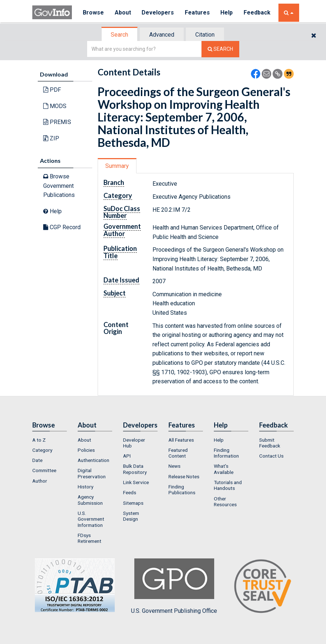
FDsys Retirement (89, 538)
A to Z (39, 440)
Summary (117, 166)
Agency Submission (90, 500)
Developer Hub (134, 443)
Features (198, 13)
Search (119, 35)
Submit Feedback (270, 443)
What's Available (224, 469)
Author (40, 481)
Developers (158, 13)
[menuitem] (50, 440)
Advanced (162, 35)
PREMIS (57, 122)
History (85, 487)
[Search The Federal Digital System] (220, 49)
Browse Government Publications (59, 186)
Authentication (93, 460)
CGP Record (62, 227)
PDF (52, 90)
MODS (55, 106)
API (127, 456)
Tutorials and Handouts (228, 485)
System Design (131, 516)
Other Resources (225, 501)
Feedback (258, 13)
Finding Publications (182, 490)
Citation (205, 35)
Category (42, 450)
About (123, 13)
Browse (93, 13)
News (174, 466)
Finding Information (226, 453)
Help (227, 13)
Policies (86, 450)
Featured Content (178, 453)
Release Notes (184, 476)
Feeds (130, 492)
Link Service (136, 482)
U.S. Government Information (91, 519)
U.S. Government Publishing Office (174, 586)
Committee (44, 470)
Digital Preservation (92, 473)
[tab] (120, 35)
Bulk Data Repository (135, 469)
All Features (181, 440)
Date (37, 460)
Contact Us (271, 456)
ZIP (51, 138)
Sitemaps (133, 503)
